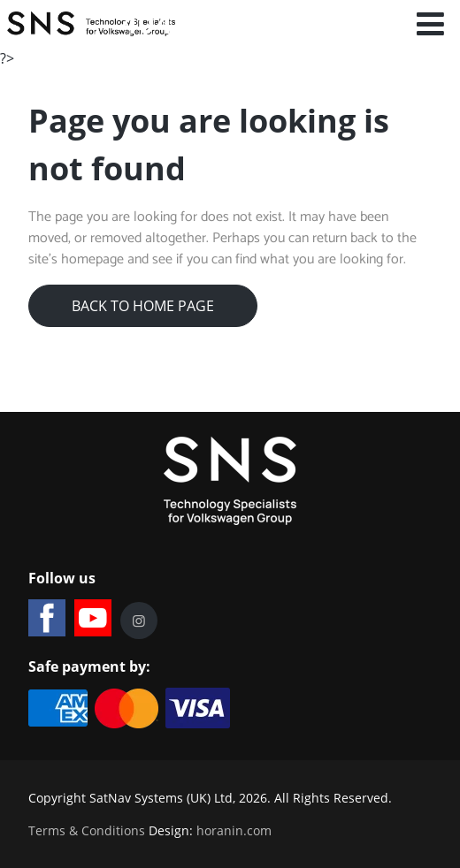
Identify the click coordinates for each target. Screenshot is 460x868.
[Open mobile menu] (431, 24)
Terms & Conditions (87, 830)
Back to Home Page (143, 306)
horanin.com (234, 830)
